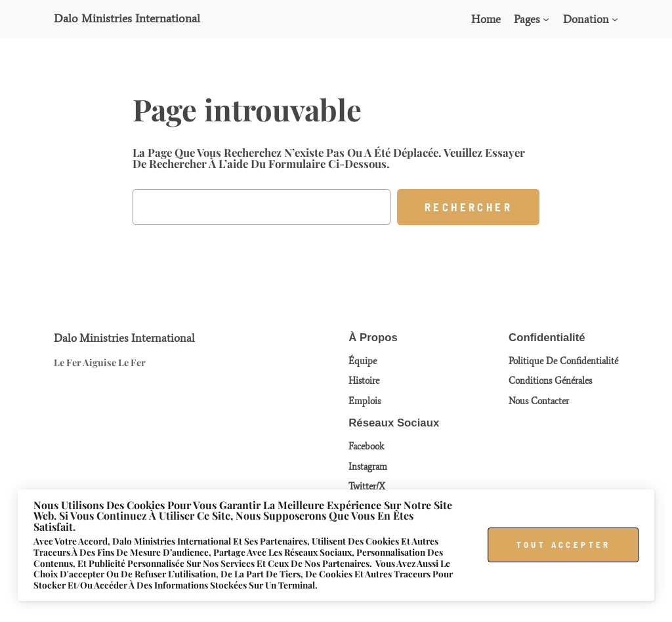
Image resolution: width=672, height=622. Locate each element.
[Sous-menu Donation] (615, 19)
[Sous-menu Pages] (546, 19)
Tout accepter (564, 545)
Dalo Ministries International (127, 18)
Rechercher (469, 207)
